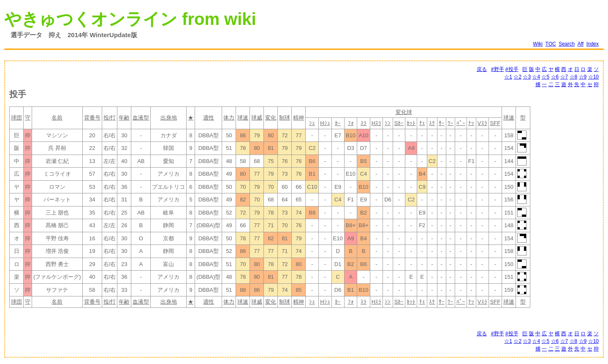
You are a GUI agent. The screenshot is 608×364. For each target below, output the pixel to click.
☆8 (574, 77)
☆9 (583, 77)
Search (567, 44)
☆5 (545, 77)
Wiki (538, 44)
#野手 (498, 69)
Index (593, 44)
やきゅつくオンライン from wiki (130, 19)
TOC (551, 44)
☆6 (555, 77)
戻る (482, 69)
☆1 (508, 77)
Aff (581, 44)
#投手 (512, 69)
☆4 (536, 77)
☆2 (517, 77)
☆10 (593, 77)
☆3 (527, 77)
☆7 (564, 77)
